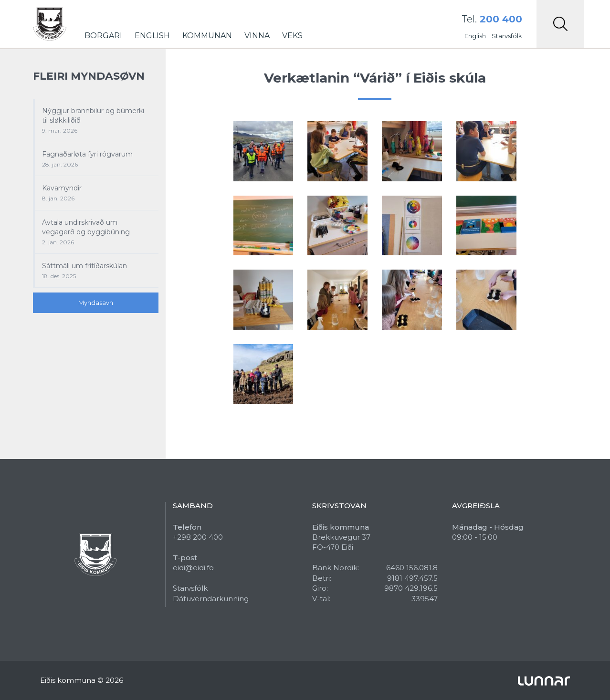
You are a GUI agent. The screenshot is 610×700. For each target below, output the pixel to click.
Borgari (103, 36)
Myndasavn (96, 303)
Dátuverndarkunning (211, 599)
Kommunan (207, 36)
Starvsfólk (507, 36)
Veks (292, 36)
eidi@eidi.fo (193, 568)
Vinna (257, 36)
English (152, 36)
